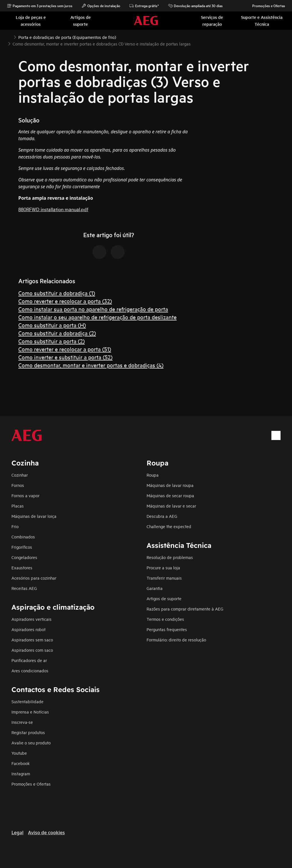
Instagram (21, 773)
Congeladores (24, 557)
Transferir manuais (164, 578)
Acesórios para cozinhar (34, 578)
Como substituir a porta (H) (52, 325)
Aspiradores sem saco (32, 640)
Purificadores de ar (29, 660)
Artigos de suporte (164, 598)
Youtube (19, 753)
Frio (15, 526)
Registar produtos (28, 732)
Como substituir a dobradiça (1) (57, 293)
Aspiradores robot (28, 629)
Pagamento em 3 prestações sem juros (40, 6)
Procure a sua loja (163, 567)
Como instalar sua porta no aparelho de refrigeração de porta (93, 309)
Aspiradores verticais (31, 619)
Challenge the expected (169, 526)
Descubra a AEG (162, 516)
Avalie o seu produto (31, 743)
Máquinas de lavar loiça (34, 516)
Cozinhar (20, 475)
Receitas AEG (24, 588)
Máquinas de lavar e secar (171, 506)
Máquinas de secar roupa (170, 495)
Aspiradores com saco (32, 650)
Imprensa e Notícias (30, 712)
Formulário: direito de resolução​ (176, 640)
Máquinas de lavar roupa (170, 485)
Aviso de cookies (46, 833)
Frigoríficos (22, 547)
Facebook (21, 763)
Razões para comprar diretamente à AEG (185, 609)
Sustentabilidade (27, 701)
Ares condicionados (30, 670)
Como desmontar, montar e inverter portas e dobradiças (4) (91, 365)
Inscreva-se (22, 722)
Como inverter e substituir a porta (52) (65, 357)
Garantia (155, 588)
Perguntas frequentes (167, 629)
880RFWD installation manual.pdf (53, 209)
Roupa (153, 475)
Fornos (18, 485)
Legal (17, 833)
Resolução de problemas (170, 557)
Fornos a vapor (25, 495)
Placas (18, 506)
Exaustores (22, 567)
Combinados (23, 537)
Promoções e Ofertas (266, 6)
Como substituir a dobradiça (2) (57, 333)
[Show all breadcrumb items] (9, 37)
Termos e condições (165, 619)
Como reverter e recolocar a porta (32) (65, 301)
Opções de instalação (101, 6)
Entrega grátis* (144, 6)
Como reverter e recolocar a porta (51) (65, 349)
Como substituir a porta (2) (52, 341)
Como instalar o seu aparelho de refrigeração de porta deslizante (97, 317)
